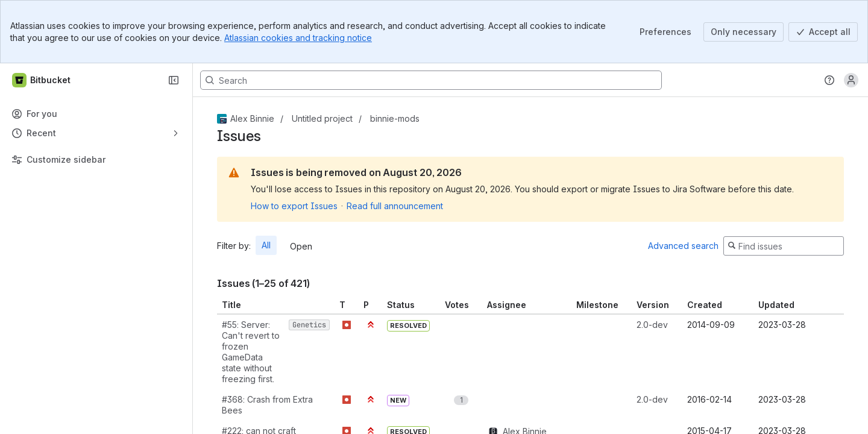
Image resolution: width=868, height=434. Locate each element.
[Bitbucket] (42, 80)
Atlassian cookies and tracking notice (298, 38)
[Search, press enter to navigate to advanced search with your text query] (431, 80)
